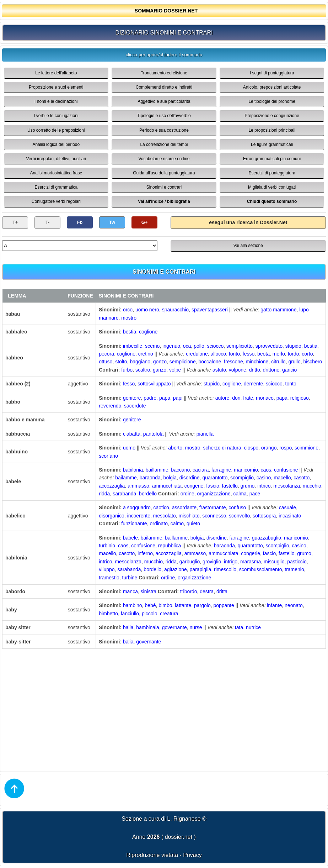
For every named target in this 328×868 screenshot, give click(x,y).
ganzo (160, 370)
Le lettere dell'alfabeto (56, 73)
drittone (271, 370)
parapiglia (201, 569)
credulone (197, 354)
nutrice (253, 627)
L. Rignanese (184, 819)
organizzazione (214, 494)
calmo (177, 524)
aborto (175, 448)
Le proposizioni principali (272, 130)
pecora (106, 354)
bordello (148, 494)
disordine (190, 478)
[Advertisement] (164, 709)
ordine (187, 494)
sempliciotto (240, 346)
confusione (286, 470)
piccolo (150, 614)
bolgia (170, 478)
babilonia (133, 470)
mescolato (165, 516)
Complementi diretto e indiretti (164, 87)
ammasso (138, 486)
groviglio (212, 562)
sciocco (216, 346)
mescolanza (287, 486)
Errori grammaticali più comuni (272, 159)
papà (165, 398)
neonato (294, 605)
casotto (302, 478)
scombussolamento (261, 569)
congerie (194, 486)
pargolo (202, 605)
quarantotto (215, 478)
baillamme (157, 470)
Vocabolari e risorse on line (164, 159)
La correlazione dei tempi (164, 144)
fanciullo (130, 614)
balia (128, 627)
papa (282, 398)
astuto (219, 370)
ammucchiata (167, 486)
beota (264, 354)
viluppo (107, 569)
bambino (133, 605)
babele (130, 538)
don (236, 398)
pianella (205, 434)
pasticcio (297, 562)
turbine (130, 578)
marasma (251, 562)
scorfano (108, 456)
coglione (148, 332)
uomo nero (147, 310)
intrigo (231, 562)
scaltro (143, 370)
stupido (293, 346)
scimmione (307, 448)
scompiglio (242, 478)
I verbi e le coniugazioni (56, 116)
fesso (249, 354)
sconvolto (239, 516)
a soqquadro (137, 507)
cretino (146, 354)
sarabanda (124, 494)
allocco (218, 354)
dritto (255, 370)
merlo (279, 354)
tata (239, 627)
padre (150, 398)
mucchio (312, 486)
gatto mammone (278, 310)
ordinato (159, 524)
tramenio (294, 569)
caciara (201, 470)
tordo (294, 354)
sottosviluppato (154, 384)
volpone (238, 370)
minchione (257, 362)
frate (248, 398)
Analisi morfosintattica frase (56, 173)
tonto (234, 354)
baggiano (140, 362)
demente (253, 384)
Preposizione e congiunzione (272, 116)
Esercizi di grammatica (56, 187)
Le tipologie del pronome (272, 101)
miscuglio (274, 562)
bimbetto (108, 614)
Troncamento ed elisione (164, 73)
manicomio (246, 470)
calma (240, 494)
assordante (184, 507)
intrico (264, 486)
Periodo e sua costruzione (164, 130)
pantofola (154, 434)
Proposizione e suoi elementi (56, 87)
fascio (213, 486)
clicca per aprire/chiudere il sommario (164, 55)
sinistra (149, 591)
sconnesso (214, 516)
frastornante (213, 507)
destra (207, 591)
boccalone (210, 362)
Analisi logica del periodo (56, 144)
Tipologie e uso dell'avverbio (164, 116)
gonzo (160, 362)
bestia (130, 332)
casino (264, 478)
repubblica (170, 546)
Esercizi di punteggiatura (272, 173)
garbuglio (190, 562)
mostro (129, 318)
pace (255, 494)
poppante (224, 605)
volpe (175, 370)
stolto (121, 362)
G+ (145, 222)
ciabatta (132, 434)
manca (130, 591)
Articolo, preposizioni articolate (272, 87)
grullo (294, 362)
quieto (193, 524)
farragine (221, 470)
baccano (180, 470)
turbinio (107, 546)
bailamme (126, 478)
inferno (145, 553)
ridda (104, 494)
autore (222, 398)
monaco (265, 398)
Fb (80, 222)
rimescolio (225, 569)
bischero (313, 362)
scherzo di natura (222, 448)
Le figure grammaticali (272, 144)
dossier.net (179, 837)
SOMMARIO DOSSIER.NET (166, 11)
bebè (150, 605)
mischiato (189, 516)
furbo (127, 370)
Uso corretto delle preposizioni (56, 130)
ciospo (251, 448)
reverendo (110, 406)
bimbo (165, 605)
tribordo (189, 591)
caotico (161, 507)
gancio (289, 370)
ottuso (106, 362)
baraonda (150, 478)
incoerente (139, 516)
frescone (233, 362)
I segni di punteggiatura (272, 73)
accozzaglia (112, 486)
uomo (129, 448)
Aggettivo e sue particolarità (164, 101)
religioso (300, 398)
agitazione (176, 569)
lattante (183, 605)
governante (174, 627)
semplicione (183, 362)
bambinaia (148, 627)
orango (269, 448)
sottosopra (264, 516)
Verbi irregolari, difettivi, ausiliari (56, 159)
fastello (230, 486)
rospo (286, 448)
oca (187, 346)
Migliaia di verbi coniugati (272, 187)
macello (282, 478)
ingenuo (171, 346)
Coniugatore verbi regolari (56, 201)
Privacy (192, 855)
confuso (237, 507)
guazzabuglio (267, 538)
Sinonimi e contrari (164, 187)
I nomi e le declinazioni (56, 101)
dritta (222, 591)
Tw (112, 222)
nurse (196, 627)
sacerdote (135, 406)
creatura (169, 614)
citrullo (278, 362)
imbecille (133, 346)
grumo (248, 486)
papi (178, 398)
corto (307, 354)
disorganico (112, 516)
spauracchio (176, 310)
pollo (199, 346)
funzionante (134, 524)
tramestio (109, 578)
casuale (287, 507)
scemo (152, 346)
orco (128, 310)
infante (274, 605)
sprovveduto (269, 346)
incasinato (290, 516)
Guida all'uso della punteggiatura (164, 173)
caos (266, 470)
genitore (132, 398)
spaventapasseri (210, 310)
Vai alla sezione (248, 246)
